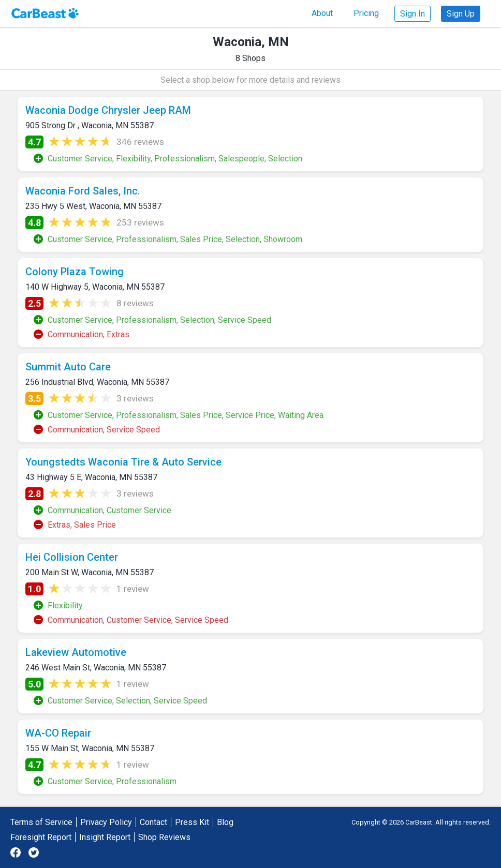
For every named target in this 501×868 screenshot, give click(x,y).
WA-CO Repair (58, 733)
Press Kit (192, 822)
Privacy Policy (106, 822)
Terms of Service (41, 822)
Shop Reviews (164, 837)
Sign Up (461, 14)
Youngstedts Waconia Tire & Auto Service (123, 462)
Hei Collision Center (72, 557)
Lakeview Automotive (76, 652)
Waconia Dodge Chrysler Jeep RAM (108, 110)
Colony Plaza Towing (75, 272)
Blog (225, 822)
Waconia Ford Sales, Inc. (83, 191)
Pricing (366, 13)
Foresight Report (41, 837)
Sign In (412, 14)
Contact (153, 822)
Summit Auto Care (68, 367)
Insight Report (105, 837)
